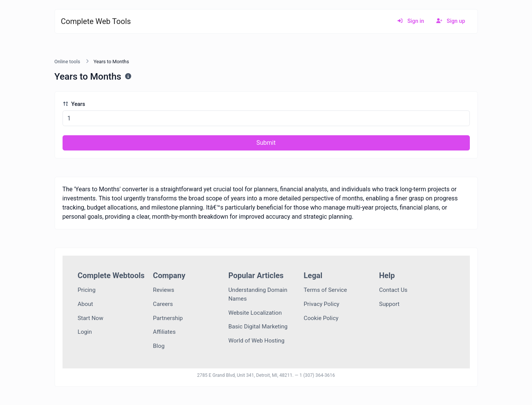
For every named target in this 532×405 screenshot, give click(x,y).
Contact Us (393, 290)
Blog (159, 346)
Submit (266, 143)
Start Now (91, 318)
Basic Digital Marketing (258, 327)
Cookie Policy (321, 318)
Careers (163, 304)
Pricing (87, 290)
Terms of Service (325, 290)
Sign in (411, 21)
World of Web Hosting (256, 341)
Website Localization (255, 313)
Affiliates (164, 332)
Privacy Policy (321, 304)
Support (389, 304)
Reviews (164, 290)
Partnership (168, 318)
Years (74, 104)
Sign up (451, 21)
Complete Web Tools (96, 21)
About (85, 304)
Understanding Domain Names (258, 294)
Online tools (68, 62)
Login (85, 332)
